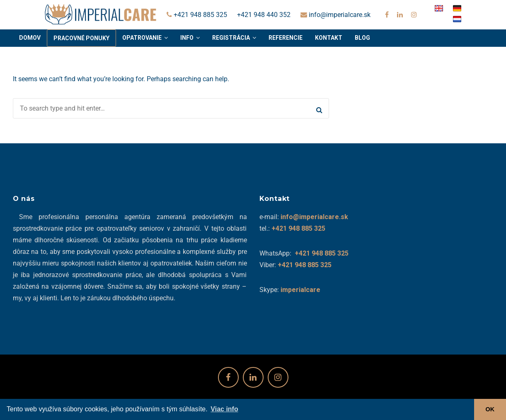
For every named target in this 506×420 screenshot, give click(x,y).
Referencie (286, 38)
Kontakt (329, 38)
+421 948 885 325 (197, 15)
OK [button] (490, 409)
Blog (362, 38)
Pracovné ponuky (81, 38)
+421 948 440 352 (264, 15)
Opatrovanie (142, 38)
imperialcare (300, 290)
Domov (30, 38)
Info (187, 38)
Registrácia (231, 38)
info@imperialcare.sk (335, 15)
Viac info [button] (224, 409)
